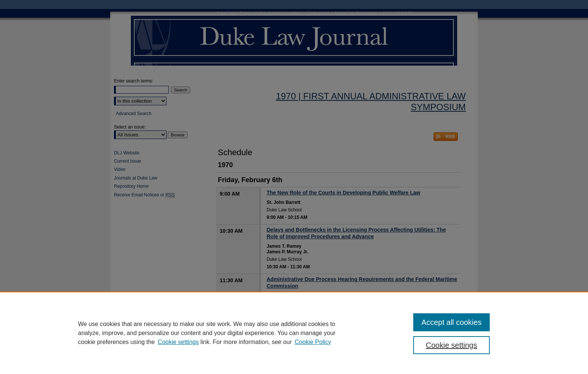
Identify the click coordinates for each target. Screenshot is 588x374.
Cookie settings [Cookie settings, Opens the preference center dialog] (452, 345)
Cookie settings (178, 342)
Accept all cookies (451, 322)
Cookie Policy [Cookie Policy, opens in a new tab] (313, 342)
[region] (294, 333)
